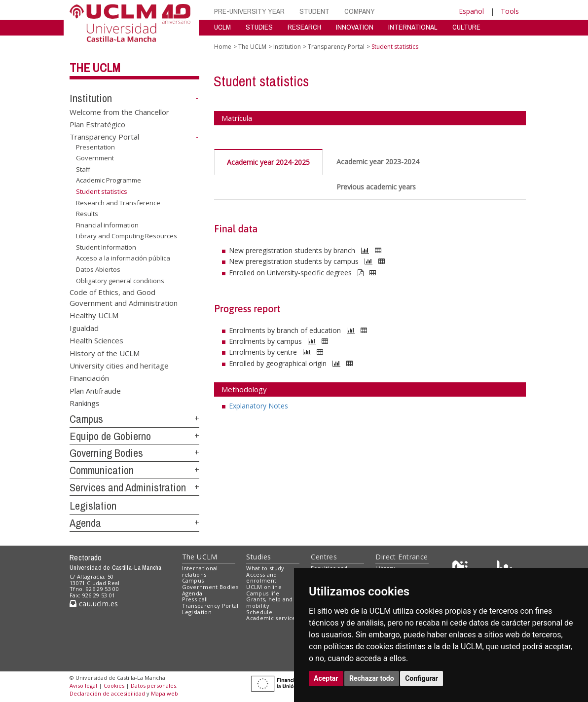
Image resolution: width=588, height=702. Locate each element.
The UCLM (95, 68)
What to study (265, 568)
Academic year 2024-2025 (268, 162)
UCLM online (264, 587)
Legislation (93, 506)
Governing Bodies (106, 453)
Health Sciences (96, 340)
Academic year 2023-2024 (378, 162)
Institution (91, 98)
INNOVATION (355, 27)
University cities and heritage (119, 366)
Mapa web (165, 693)
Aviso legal (83, 685)
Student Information (106, 247)
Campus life (263, 593)
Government (95, 158)
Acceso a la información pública (123, 258)
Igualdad (84, 328)
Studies (258, 557)
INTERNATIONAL (413, 27)
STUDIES (259, 27)
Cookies (114, 685)
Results (87, 214)
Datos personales (153, 685)
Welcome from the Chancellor (119, 111)
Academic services (272, 618)
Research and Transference (118, 202)
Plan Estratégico (97, 124)
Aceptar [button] (326, 678)
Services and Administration (128, 487)
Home (223, 47)
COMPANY (360, 11)
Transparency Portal (104, 137)
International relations (200, 571)
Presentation (95, 147)
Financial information (107, 225)
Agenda (85, 523)
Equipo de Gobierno (110, 436)
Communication (102, 470)
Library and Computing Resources (127, 236)
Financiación (89, 378)
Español (471, 11)
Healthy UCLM (94, 315)
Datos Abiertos (98, 269)
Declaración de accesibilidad (107, 693)
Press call (195, 599)
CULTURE (466, 27)
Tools (510, 11)
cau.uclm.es (94, 604)
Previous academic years (376, 187)
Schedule (259, 612)
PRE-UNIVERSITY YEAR (249, 11)
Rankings (85, 403)
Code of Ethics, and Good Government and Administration (124, 297)
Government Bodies (210, 587)
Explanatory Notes (258, 406)
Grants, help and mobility (269, 602)
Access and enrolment (261, 578)
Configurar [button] (422, 678)
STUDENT (314, 11)
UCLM (222, 27)
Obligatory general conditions (120, 280)
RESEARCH (304, 27)
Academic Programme (109, 180)
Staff (83, 169)
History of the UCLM (105, 353)
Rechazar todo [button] (372, 678)
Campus (86, 419)
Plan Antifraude (95, 390)
